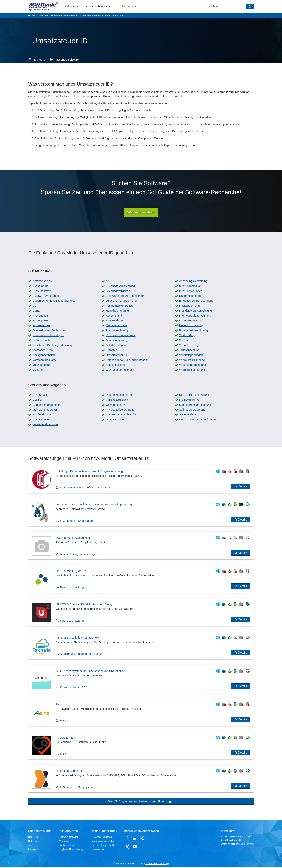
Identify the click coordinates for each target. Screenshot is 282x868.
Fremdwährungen (190, 401)
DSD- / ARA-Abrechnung (121, 302)
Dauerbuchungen (190, 296)
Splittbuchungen (116, 346)
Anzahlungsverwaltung (193, 282)
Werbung (64, 842)
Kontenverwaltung (190, 321)
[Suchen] (250, 7)
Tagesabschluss (189, 351)
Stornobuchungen (190, 346)
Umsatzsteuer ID (113, 16)
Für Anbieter (129, 6)
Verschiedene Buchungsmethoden (127, 361)
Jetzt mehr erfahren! (141, 213)
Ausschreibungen (97, 6)
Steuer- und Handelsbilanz (122, 415)
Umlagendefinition (44, 356)
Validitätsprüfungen (191, 356)
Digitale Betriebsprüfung (194, 396)
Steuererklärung (189, 415)
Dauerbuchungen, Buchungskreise (54, 302)
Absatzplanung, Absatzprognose (80, 555)
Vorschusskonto (116, 366)
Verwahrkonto (41, 366)
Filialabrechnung (189, 306)
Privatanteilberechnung (194, 331)
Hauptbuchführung (117, 311)
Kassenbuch (40, 316)
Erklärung (40, 60)
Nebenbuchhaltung (191, 326)
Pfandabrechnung (117, 331)
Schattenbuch (41, 341)
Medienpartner (67, 846)
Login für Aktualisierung (71, 850)
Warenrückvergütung (192, 370)
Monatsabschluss (117, 326)
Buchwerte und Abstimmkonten (125, 296)
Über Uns (33, 838)
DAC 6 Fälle (40, 396)
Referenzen (34, 842)
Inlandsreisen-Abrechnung (196, 311)
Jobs (31, 846)
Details (242, 487)
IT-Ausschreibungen (102, 838)
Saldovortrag (187, 336)
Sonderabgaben (43, 415)
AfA (108, 282)
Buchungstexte (42, 292)
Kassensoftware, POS (74, 688)
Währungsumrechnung (120, 370)
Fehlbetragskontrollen (119, 306)
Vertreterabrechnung (192, 361)
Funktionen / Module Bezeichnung (82, 16)
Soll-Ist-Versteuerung (192, 410)
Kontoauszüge (41, 326)
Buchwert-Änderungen (46, 296)
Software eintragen (69, 838)
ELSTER (38, 401)
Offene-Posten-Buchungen (49, 331)
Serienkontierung (116, 341)
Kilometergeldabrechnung (195, 316)
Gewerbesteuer (115, 405)
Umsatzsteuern (115, 420)
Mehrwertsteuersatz (45, 410)
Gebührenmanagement (47, 405)
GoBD (36, 311)
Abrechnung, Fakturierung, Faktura (82, 655)
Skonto (184, 341)
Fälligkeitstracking (117, 401)
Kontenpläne (40, 321)
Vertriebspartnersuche (103, 842)
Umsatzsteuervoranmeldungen (198, 420)
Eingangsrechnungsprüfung (196, 302)
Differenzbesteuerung (119, 396)
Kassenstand (114, 316)
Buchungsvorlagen (191, 292)
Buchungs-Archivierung (120, 287)
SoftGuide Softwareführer (46, 16)
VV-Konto (38, 370)
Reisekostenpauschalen (121, 336)
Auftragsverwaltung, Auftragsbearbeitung (85, 488)
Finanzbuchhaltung (72, 588)
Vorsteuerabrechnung (193, 366)
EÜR (36, 306)
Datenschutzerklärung (157, 864)
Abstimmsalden (42, 282)
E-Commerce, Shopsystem (77, 521)
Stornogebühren (43, 351)
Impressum (34, 850)
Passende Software (67, 60)
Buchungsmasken (190, 287)
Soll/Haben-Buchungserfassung (52, 346)
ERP (63, 721)
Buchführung (40, 287)
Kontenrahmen (115, 321)
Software (70, 6)
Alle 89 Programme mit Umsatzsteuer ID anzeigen (141, 802)
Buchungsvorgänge (118, 292)
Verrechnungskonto (45, 361)
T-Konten (111, 351)
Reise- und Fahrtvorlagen (48, 336)
